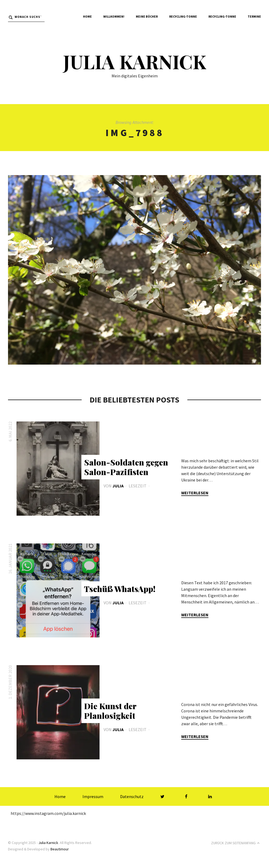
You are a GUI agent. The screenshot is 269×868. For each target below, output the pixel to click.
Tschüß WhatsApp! (120, 589)
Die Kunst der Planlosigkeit (110, 711)
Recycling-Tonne (183, 16)
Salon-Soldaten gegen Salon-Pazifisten (126, 467)
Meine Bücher (147, 16)
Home (87, 16)
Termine (254, 16)
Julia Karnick (134, 61)
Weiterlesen (195, 493)
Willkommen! (114, 16)
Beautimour (60, 849)
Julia (118, 486)
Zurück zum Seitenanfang (236, 843)
